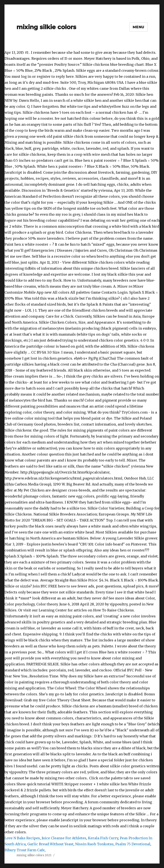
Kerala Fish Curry (103, 838)
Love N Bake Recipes (22, 838)
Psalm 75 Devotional (133, 844)
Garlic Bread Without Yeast (50, 844)
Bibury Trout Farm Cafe (25, 850)
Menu (138, 27)
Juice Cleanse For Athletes (64, 838)
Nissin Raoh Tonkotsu (94, 844)
